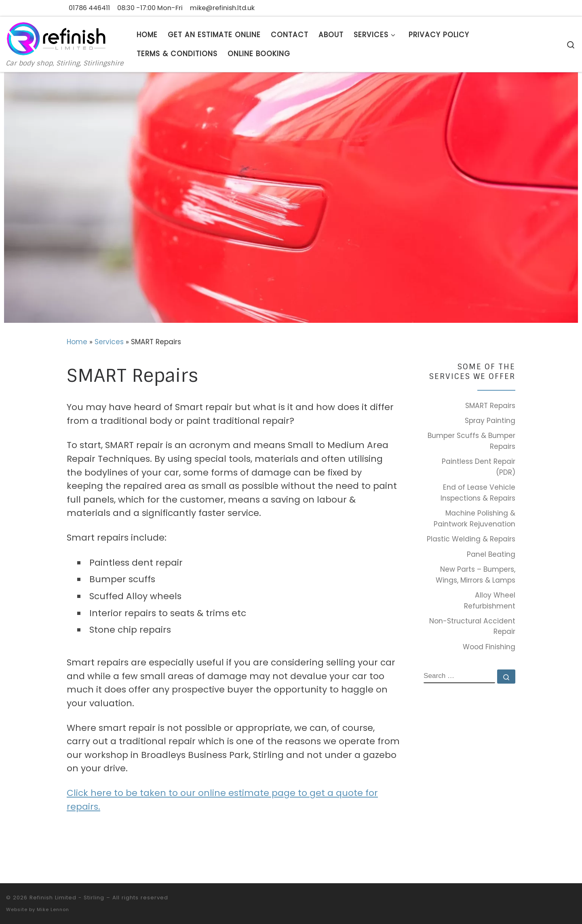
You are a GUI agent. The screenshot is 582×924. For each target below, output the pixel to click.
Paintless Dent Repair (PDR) (479, 467)
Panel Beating (491, 554)
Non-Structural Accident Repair (472, 626)
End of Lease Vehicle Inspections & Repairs (478, 493)
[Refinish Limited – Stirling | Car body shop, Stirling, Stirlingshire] (57, 38)
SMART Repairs (490, 406)
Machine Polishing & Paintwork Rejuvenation (474, 519)
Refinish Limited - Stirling (67, 898)
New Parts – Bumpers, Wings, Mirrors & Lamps (476, 575)
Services (109, 342)
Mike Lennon (53, 909)
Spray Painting (490, 421)
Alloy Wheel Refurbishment (490, 601)
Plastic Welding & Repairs (471, 539)
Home (77, 342)
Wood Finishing (489, 647)
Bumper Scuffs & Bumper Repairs (471, 441)
